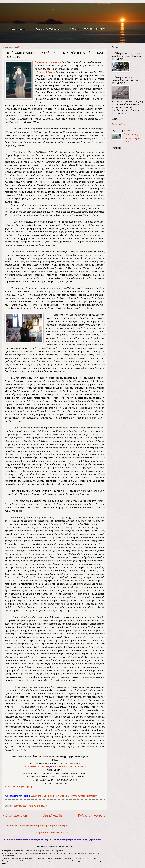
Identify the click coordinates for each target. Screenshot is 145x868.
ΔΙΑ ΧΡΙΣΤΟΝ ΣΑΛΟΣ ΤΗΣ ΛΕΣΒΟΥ (69, 767)
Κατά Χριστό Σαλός (38, 806)
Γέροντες (17, 806)
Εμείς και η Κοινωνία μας (56, 796)
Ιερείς (25, 806)
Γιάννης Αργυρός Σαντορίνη (83, 796)
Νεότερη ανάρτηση (15, 815)
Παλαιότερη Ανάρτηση (93, 815)
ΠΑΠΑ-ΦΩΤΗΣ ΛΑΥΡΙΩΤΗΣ (36, 767)
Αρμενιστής (37, 796)
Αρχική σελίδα (53, 815)
